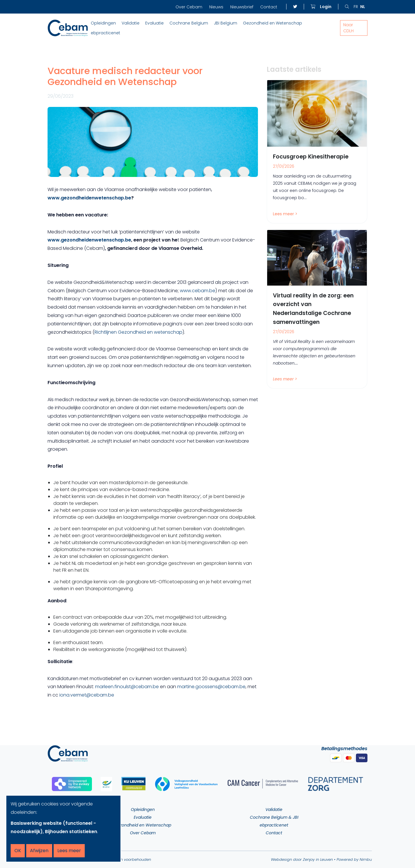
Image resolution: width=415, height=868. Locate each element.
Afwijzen (39, 851)
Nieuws (216, 7)
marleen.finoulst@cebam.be (127, 687)
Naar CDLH (348, 28)
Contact (269, 7)
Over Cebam (189, 7)
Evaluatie (154, 23)
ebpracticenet (105, 33)
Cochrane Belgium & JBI (274, 817)
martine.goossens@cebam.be (211, 687)
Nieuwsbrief (242, 7)
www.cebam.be (198, 291)
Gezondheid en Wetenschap (272, 23)
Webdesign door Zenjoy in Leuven (302, 859)
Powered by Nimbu (354, 859)
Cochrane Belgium (189, 23)
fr (356, 7)
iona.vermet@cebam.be (87, 695)
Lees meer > (285, 214)
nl (363, 7)
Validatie (131, 23)
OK (18, 851)
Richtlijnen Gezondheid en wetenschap (138, 332)
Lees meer (69, 851)
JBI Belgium (226, 23)
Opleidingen (103, 23)
